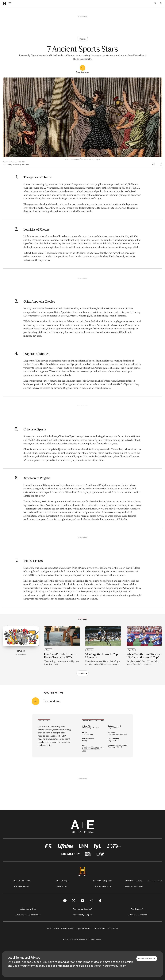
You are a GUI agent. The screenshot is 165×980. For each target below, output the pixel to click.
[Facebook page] (65, 901)
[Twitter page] (74, 901)
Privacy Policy (118, 966)
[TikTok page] (100, 901)
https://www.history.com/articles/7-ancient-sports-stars (93, 749)
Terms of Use (91, 962)
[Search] (155, 3)
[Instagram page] (91, 901)
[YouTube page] (82, 901)
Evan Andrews (87, 734)
